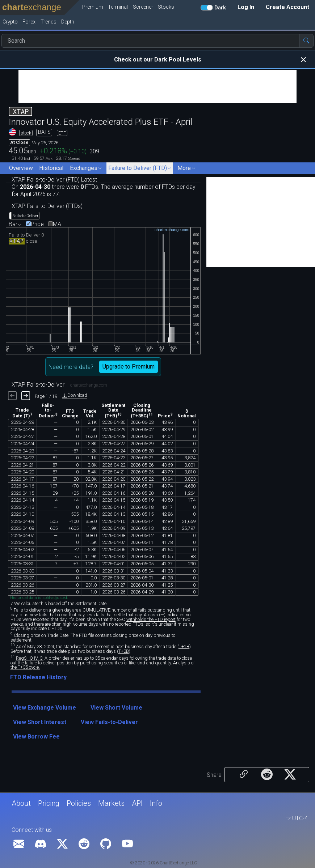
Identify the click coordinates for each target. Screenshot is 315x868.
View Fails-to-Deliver (109, 722)
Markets (111, 803)
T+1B (184, 646)
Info (156, 803)
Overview (21, 168)
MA (57, 224)
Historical (51, 168)
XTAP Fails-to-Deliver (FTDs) (47, 206)
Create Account (287, 7)
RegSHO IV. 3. (30, 658)
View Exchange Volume (45, 708)
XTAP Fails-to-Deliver (59, 385)
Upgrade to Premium (129, 367)
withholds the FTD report (151, 619)
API (137, 803)
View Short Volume (116, 708)
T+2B (124, 651)
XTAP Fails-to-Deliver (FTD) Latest (54, 180)
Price (37, 224)
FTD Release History (38, 677)
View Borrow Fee (36, 737)
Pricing (49, 803)
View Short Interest (40, 722)
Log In (246, 7)
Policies (79, 803)
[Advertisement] (157, 86)
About (21, 803)
